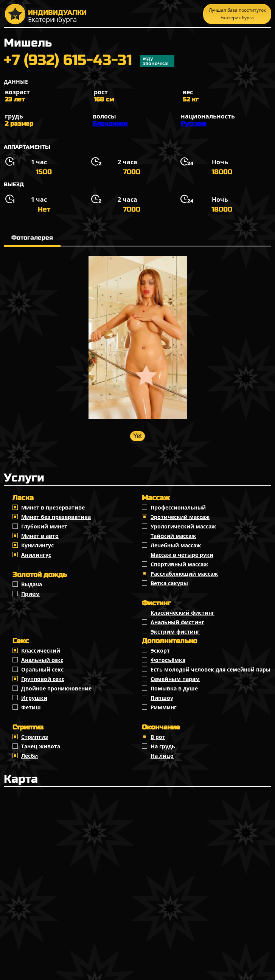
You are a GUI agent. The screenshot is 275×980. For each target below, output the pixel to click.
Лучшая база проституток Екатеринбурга (237, 14)
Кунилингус (37, 545)
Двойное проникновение (56, 688)
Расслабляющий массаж (184, 574)
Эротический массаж (180, 517)
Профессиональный (178, 507)
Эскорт (160, 650)
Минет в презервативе (53, 507)
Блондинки (110, 124)
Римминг (164, 707)
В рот (158, 737)
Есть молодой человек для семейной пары (211, 669)
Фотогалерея (32, 238)
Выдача (32, 584)
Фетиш (31, 707)
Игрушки (34, 698)
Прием (30, 594)
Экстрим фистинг (175, 632)
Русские (194, 124)
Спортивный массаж (179, 564)
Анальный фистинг (177, 622)
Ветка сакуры (169, 583)
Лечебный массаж (176, 545)
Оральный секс (42, 669)
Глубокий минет (44, 526)
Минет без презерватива (56, 517)
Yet (137, 436)
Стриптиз (35, 737)
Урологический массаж (183, 526)
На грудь (163, 746)
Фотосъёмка (168, 660)
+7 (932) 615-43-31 (89, 61)
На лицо (162, 756)
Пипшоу (162, 698)
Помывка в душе (174, 688)
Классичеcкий (41, 650)
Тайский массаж (173, 536)
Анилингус (36, 555)
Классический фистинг (183, 613)
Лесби (30, 756)
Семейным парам (175, 679)
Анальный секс (42, 660)
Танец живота (41, 746)
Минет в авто (40, 536)
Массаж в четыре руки (182, 555)
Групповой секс (43, 679)
